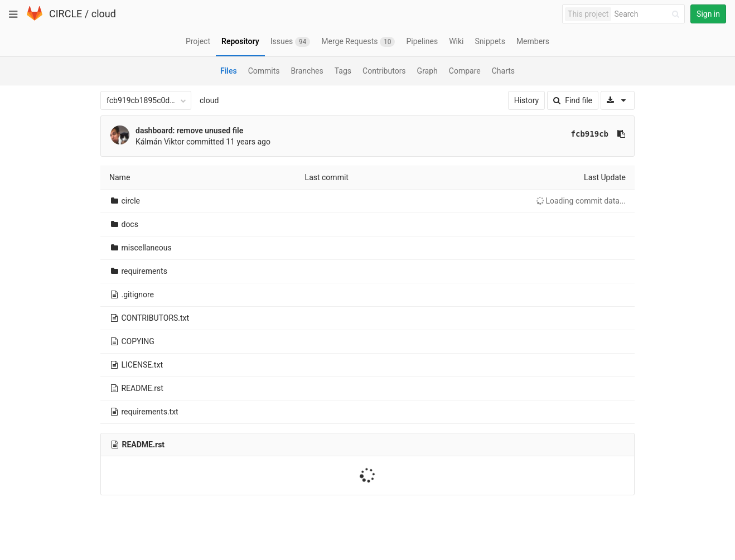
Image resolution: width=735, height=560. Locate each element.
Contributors (384, 71)
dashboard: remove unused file (189, 131)
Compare (465, 71)
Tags (343, 71)
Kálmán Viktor (160, 142)
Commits (264, 71)
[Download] (618, 100)
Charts (503, 71)
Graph (427, 71)
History (527, 100)
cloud (104, 14)
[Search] (649, 14)
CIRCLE (66, 14)
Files (229, 71)
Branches (307, 71)
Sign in (708, 14)
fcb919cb (590, 134)
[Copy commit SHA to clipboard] (621, 134)
